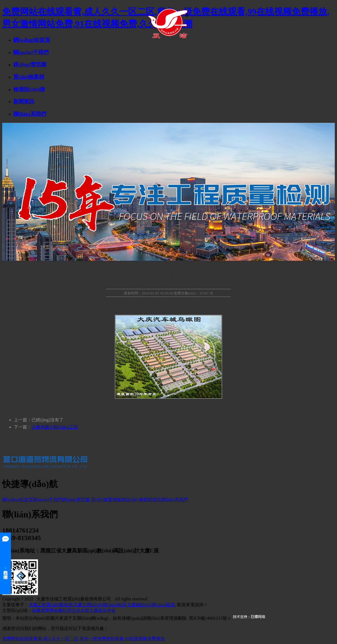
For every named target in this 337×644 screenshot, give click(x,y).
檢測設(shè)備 (29, 89)
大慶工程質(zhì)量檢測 (51, 605)
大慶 (94, 610)
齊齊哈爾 (54, 610)
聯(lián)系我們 (30, 114)
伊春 (111, 610)
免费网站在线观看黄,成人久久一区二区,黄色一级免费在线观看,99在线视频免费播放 (83, 639)
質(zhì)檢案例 (29, 77)
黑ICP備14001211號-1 (210, 618)
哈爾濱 (38, 610)
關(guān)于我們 (31, 52)
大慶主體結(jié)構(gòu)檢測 (100, 605)
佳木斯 (83, 610)
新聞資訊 (24, 101)
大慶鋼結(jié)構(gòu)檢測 (151, 605)
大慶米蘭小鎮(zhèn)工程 (55, 427)
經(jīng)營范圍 (30, 64)
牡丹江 (69, 610)
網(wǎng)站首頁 (32, 40)
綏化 (102, 610)
